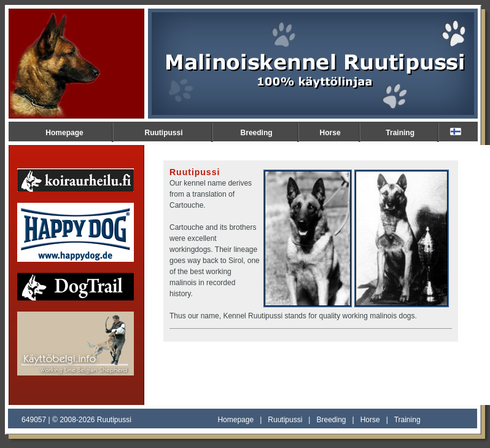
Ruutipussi (164, 133)
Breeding (257, 133)
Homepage (64, 133)
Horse (330, 133)
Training (400, 133)
